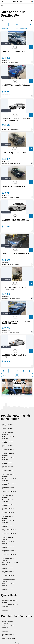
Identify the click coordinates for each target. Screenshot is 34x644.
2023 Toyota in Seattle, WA (8, 454)
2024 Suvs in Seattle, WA (7, 429)
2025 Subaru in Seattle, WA (8, 513)
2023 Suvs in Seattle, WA (7, 425)
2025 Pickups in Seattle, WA (8, 572)
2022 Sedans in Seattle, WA (8, 547)
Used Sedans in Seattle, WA (8, 627)
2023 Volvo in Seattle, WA (7, 471)
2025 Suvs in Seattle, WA (7, 433)
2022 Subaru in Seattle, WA (8, 576)
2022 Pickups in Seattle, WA (8, 559)
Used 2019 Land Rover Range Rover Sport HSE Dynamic (16, 322)
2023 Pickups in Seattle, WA (8, 543)
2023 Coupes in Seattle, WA (8, 585)
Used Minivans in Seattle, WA (8, 639)
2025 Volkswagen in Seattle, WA (9, 488)
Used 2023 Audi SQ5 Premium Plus (15, 254)
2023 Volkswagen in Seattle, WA (9, 480)
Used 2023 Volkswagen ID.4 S (13, 51)
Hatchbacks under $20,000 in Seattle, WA (11, 610)
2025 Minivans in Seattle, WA (8, 580)
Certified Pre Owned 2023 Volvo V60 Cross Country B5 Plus (16, 120)
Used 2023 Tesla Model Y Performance (17, 85)
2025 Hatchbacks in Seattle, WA (9, 534)
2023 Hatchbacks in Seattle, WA (9, 530)
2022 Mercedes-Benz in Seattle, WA (10, 564)
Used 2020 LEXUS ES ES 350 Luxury (16, 220)
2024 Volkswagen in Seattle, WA (9, 484)
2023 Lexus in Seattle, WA (8, 467)
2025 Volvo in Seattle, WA (7, 517)
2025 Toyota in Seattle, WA (8, 442)
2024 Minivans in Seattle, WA (8, 568)
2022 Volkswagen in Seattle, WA (9, 551)
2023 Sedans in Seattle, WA (8, 450)
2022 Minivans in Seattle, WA (8, 589)
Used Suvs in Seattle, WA (7, 622)
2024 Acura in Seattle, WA (8, 505)
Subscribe (31, 5)
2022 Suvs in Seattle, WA (7, 446)
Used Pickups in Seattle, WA (8, 635)
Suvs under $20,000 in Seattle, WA (9, 601)
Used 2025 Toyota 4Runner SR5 (14, 153)
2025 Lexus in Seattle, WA (8, 496)
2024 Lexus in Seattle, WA (8, 501)
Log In (27, 5)
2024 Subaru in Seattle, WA (8, 509)
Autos (2, 5)
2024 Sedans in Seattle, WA (8, 459)
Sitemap (17, 643)
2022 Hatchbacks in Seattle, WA (9, 555)
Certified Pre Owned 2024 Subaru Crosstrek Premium (15, 288)
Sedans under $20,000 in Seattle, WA (10, 606)
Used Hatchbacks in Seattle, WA (9, 631)
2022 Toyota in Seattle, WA (8, 522)
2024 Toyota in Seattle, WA (8, 438)
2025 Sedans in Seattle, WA (8, 475)
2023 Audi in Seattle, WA (7, 463)
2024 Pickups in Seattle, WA (8, 526)
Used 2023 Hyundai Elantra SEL (14, 186)
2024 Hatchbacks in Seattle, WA (9, 492)
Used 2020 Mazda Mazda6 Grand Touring (15, 356)
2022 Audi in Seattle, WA (7, 538)
